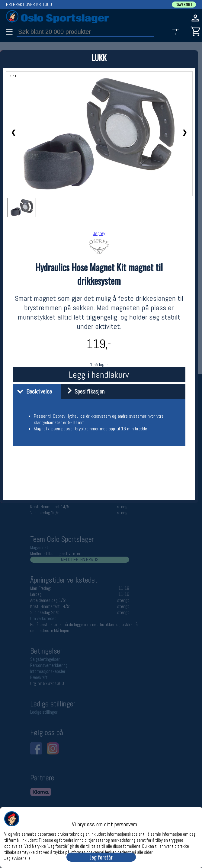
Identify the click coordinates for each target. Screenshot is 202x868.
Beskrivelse (33, 391)
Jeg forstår (101, 857)
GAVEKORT (184, 5)
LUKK (99, 58)
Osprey (99, 233)
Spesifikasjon (83, 391)
